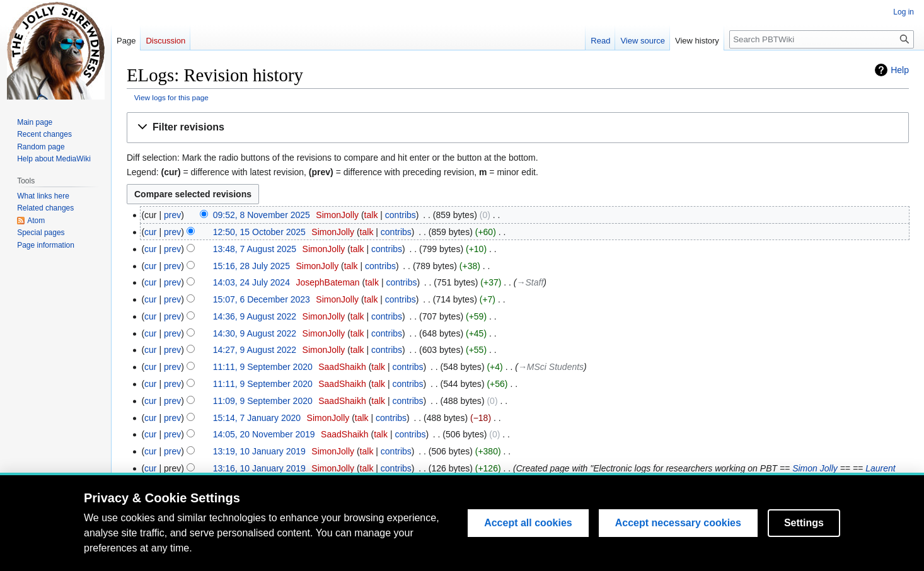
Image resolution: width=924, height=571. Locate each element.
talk (371, 215)
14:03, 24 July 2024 (251, 282)
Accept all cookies (528, 548)
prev (172, 215)
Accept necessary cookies (678, 548)
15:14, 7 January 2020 (257, 418)
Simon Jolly (815, 468)
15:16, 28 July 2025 (251, 266)
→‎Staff (530, 282)
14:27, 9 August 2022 (255, 350)
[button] (518, 128)
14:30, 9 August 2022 (255, 333)
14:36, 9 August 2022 (255, 316)
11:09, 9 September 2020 (263, 401)
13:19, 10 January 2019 (259, 451)
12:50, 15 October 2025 (259, 232)
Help (900, 70)
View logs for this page (171, 97)
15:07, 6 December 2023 (262, 299)
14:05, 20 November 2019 (264, 434)
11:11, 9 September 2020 (263, 367)
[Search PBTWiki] (822, 39)
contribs (401, 215)
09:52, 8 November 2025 (262, 215)
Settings (804, 548)
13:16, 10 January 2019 (259, 468)
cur (150, 232)
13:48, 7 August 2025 (255, 249)
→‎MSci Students (551, 367)
